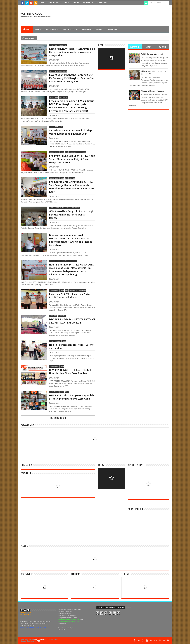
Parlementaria (69, 29)
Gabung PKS (102, 3)
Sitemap (76, 3)
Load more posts (58, 418)
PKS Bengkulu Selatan (61, 71)
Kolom (101, 465)
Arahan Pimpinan (54, 152)
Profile (38, 29)
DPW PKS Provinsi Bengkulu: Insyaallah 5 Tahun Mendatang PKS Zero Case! (71, 397)
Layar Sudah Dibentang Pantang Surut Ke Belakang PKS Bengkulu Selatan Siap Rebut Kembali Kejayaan (72, 78)
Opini (100, 45)
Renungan (76, 574)
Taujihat (125, 574)
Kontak (66, 3)
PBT (39, 641)
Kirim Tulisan (88, 3)
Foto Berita (26, 465)
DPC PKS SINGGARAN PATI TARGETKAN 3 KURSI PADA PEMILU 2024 (72, 321)
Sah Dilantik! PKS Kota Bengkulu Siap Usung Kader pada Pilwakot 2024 (70, 132)
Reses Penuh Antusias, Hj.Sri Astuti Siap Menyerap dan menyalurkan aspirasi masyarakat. (72, 52)
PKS (56, 45)
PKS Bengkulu (31, 14)
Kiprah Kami (51, 29)
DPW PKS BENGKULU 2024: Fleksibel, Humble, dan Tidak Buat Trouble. (70, 372)
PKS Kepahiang (72, 261)
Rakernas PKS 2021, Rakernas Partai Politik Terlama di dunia (70, 296)
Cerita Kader (27, 574)
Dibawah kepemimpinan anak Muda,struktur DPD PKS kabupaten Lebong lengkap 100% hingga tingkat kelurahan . (71, 240)
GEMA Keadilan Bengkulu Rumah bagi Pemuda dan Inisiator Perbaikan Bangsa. (71, 215)
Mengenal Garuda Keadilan (153, 91)
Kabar (56, 97)
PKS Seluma (82, 152)
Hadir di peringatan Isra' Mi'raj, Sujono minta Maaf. (71, 346)
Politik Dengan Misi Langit (152, 54)
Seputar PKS (82, 290)
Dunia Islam (58, 341)
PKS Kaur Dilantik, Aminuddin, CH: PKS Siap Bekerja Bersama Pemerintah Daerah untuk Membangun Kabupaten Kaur (71, 187)
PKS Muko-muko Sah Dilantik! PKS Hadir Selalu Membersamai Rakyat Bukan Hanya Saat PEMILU (72, 159)
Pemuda (99, 29)
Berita (51, 45)
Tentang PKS (54, 3)
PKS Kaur (72, 178)
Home (42, 3)
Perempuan (87, 29)
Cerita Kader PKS (59, 208)
